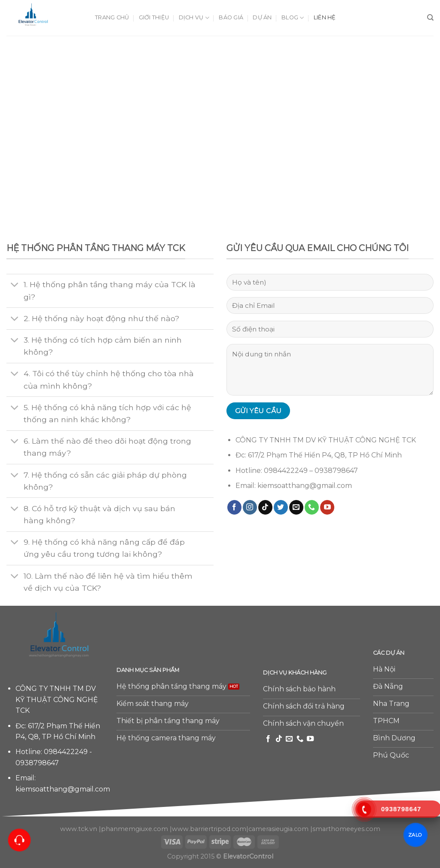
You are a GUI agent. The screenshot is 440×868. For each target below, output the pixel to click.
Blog (293, 18)
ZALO (416, 835)
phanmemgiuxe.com (134, 829)
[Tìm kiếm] (430, 18)
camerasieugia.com (278, 829)
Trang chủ (112, 17)
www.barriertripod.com (209, 829)
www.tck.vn (79, 829)
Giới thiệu (154, 17)
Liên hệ (325, 17)
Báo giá (231, 17)
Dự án (262, 17)
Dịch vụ (194, 18)
